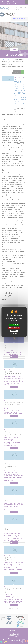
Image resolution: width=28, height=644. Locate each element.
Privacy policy (14, 333)
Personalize (14, 331)
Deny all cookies (14, 328)
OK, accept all (14, 325)
